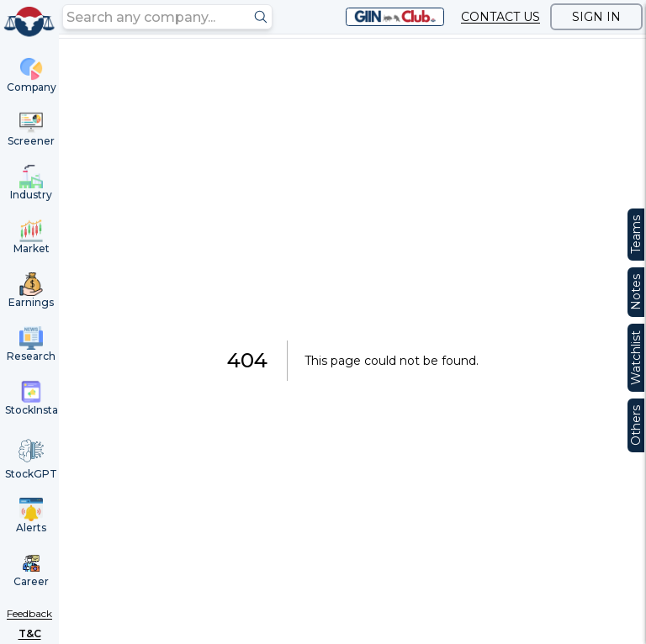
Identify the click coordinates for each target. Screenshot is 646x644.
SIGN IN (596, 17)
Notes (636, 292)
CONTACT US (500, 17)
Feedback (29, 613)
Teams (636, 235)
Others (636, 425)
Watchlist (636, 358)
